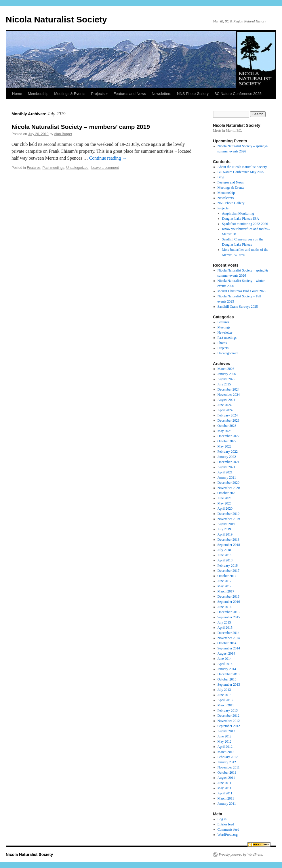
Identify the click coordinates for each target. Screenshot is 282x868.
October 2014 (227, 643)
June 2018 (225, 555)
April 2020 (225, 508)
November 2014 (229, 638)
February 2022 (228, 452)
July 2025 (224, 384)
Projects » (100, 94)
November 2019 (229, 519)
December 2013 (228, 674)
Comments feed (228, 829)
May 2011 (225, 788)
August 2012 (226, 731)
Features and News (130, 94)
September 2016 (229, 602)
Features (34, 168)
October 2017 (227, 576)
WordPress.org (228, 835)
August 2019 (226, 524)
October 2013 (227, 679)
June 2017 (225, 581)
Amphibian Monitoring (238, 213)
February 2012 (228, 757)
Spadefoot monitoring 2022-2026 (245, 224)
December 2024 (228, 389)
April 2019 (225, 534)
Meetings (224, 327)
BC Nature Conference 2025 (238, 94)
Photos (222, 343)
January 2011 (227, 804)
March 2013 (226, 705)
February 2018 (228, 565)
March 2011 (226, 798)
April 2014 (225, 664)
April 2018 (225, 560)
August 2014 (226, 653)
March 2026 (226, 369)
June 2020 (225, 498)
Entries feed (226, 824)
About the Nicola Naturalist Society (242, 167)
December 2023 (228, 420)
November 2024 (229, 395)
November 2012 (229, 721)
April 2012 (225, 747)
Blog (221, 177)
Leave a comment (105, 168)
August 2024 (226, 400)
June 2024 (225, 405)
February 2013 (228, 710)
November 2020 (229, 488)
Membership (38, 94)
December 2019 (228, 514)
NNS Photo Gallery (193, 94)
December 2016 (228, 596)
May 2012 (225, 741)
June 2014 (225, 659)
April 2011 (225, 793)
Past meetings (53, 168)
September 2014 (229, 648)
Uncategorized (77, 168)
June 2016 (225, 607)
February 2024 (228, 415)
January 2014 (227, 669)
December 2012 (228, 716)
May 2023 (225, 431)
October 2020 (227, 493)
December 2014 (228, 633)
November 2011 (229, 767)
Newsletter (225, 332)
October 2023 (227, 426)
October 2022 (227, 441)
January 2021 (227, 477)
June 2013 (225, 695)
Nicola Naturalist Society (56, 19)
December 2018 (228, 540)
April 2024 (225, 410)
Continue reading (108, 158)
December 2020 (228, 483)
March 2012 (226, 752)
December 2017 (228, 571)
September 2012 (229, 726)
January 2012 (227, 762)
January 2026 (227, 374)
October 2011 (227, 773)
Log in (222, 819)
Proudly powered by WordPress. (241, 854)
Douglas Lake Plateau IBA (240, 219)
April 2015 (225, 628)
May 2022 (225, 446)
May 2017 (225, 586)
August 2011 (226, 778)
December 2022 (228, 436)
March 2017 (226, 591)
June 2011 (225, 783)
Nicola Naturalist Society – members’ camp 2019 (81, 127)
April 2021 (225, 472)
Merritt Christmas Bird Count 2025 (242, 291)
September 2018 (229, 545)
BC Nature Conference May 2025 (241, 172)
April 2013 (225, 700)
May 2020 (225, 503)
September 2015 (229, 617)
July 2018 (224, 550)
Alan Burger (63, 134)
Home (17, 94)
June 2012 (225, 736)
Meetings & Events (70, 94)
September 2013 (229, 685)
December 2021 (228, 462)
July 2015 (224, 622)
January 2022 (227, 457)
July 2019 (224, 529)
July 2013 (224, 690)
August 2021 (226, 467)
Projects (223, 208)
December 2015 (228, 612)
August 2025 (226, 379)
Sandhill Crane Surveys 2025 (238, 307)
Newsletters (161, 94)
